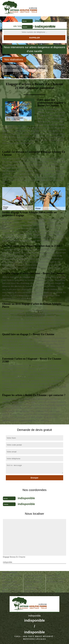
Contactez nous (36, 68)
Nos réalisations (14, 60)
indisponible (45, 21)
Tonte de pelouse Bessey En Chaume (11, 589)
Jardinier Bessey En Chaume (34, 583)
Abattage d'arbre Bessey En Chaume (11, 583)
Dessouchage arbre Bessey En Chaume (33, 577)
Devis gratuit (12, 68)
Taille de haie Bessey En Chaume (12, 577)
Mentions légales (34, 639)
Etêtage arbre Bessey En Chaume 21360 (56, 580)
